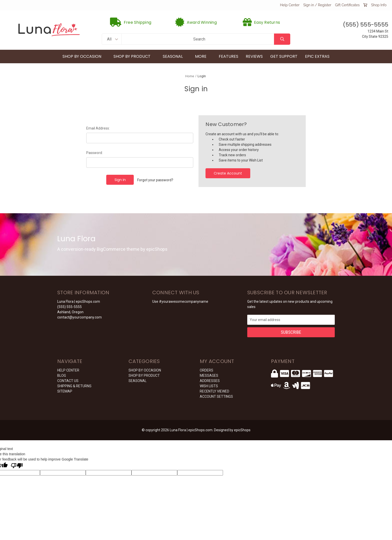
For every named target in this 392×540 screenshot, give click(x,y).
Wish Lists (209, 386)
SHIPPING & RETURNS (74, 386)
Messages (209, 375)
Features (228, 56)
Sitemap (65, 391)
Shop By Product (134, 56)
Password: (94, 153)
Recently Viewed (214, 391)
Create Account (228, 173)
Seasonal (175, 56)
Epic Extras (317, 56)
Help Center (290, 5)
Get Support (284, 56)
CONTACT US (68, 381)
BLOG (62, 375)
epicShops (242, 430)
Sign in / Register (317, 5)
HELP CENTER (68, 370)
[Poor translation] (17, 466)
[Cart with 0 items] (365, 5)
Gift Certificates (347, 5)
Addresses (210, 381)
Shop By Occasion (84, 56)
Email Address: (98, 128)
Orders (206, 370)
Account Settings (216, 396)
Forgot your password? (155, 180)
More (203, 56)
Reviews (254, 56)
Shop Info (379, 5)
